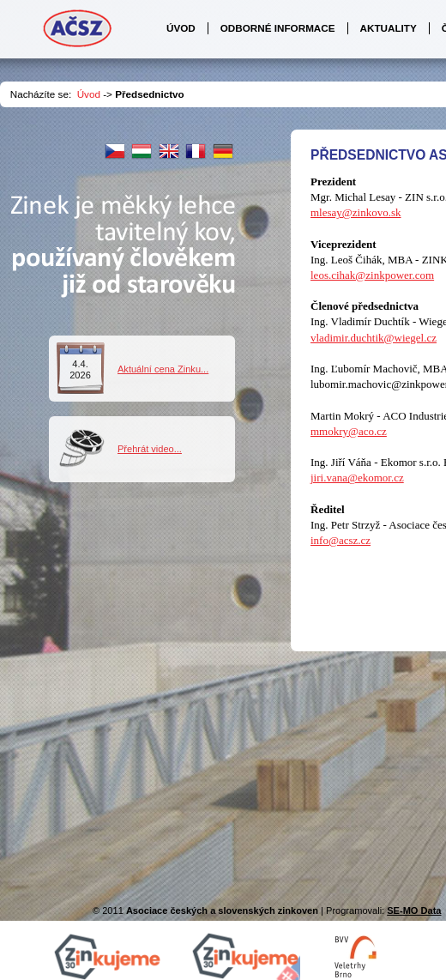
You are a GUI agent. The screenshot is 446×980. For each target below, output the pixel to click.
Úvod (89, 94)
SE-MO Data (414, 910)
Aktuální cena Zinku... (163, 369)
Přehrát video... (150, 449)
